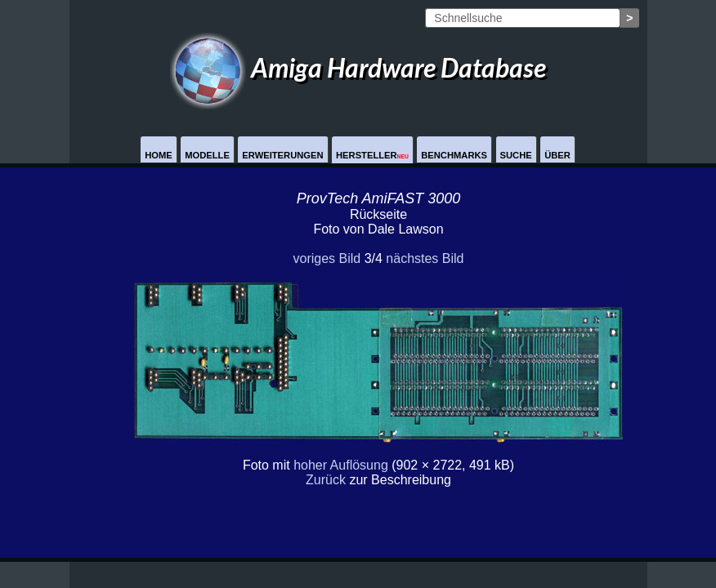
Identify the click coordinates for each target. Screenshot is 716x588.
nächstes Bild (425, 258)
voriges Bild (327, 258)
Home (159, 155)
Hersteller (372, 155)
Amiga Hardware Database (358, 67)
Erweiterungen (282, 155)
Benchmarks (454, 155)
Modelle (207, 155)
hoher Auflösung (341, 465)
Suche (516, 155)
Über (557, 155)
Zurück (326, 480)
